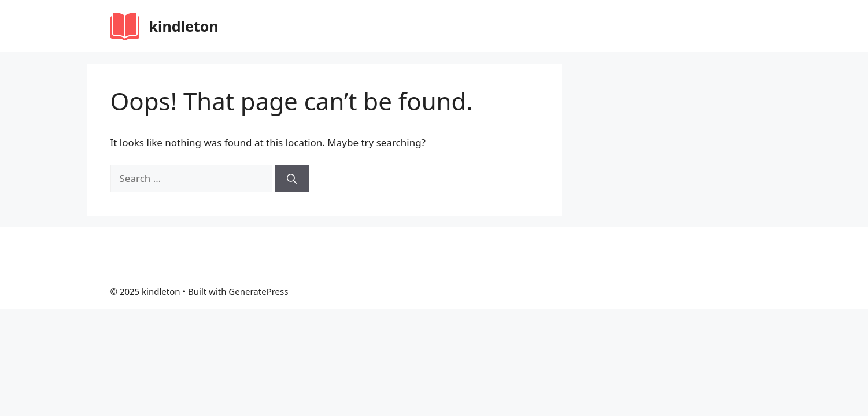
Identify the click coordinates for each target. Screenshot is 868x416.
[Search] (292, 179)
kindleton (184, 26)
